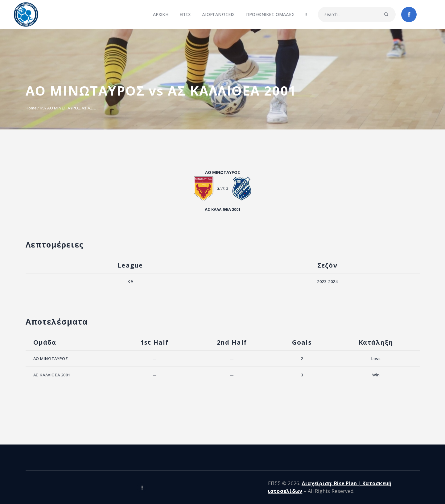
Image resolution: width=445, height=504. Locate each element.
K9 (42, 108)
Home (31, 108)
